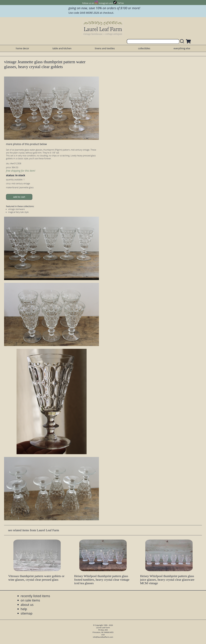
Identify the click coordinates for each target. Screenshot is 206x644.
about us (27, 605)
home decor (22, 48)
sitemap (27, 613)
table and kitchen (62, 48)
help (24, 609)
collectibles (144, 48)
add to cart (19, 197)
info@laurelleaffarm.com (103, 637)
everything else (182, 48)
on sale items (30, 600)
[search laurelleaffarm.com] (183, 41)
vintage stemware (16, 209)
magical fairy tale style (18, 212)
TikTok (121, 3)
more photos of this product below (26, 144)
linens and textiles (105, 48)
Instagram (104, 3)
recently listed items (35, 596)
